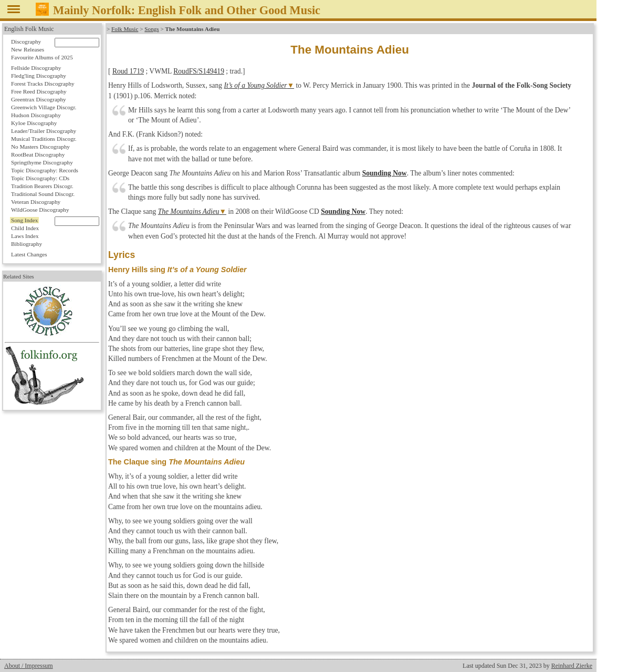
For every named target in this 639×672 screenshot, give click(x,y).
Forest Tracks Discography (43, 84)
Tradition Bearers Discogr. (42, 186)
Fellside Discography (36, 68)
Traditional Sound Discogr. (43, 194)
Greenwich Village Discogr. (44, 107)
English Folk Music (29, 29)
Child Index (25, 228)
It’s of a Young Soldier (256, 85)
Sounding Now (385, 173)
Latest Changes (29, 254)
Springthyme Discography (42, 162)
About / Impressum (29, 666)
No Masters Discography (40, 147)
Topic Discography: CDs (40, 178)
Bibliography (27, 244)
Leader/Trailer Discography (44, 131)
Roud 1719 (128, 71)
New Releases (28, 49)
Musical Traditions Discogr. (44, 139)
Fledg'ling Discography (39, 76)
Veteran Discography (36, 202)
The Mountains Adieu (189, 211)
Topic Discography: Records (45, 170)
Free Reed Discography (39, 91)
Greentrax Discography (39, 99)
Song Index (24, 220)
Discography (26, 42)
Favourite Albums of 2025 (42, 57)
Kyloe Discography (34, 123)
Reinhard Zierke (572, 666)
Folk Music (125, 29)
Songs (151, 29)
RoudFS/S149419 (199, 71)
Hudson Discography (36, 115)
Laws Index (25, 236)
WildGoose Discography (40, 210)
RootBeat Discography (38, 154)
